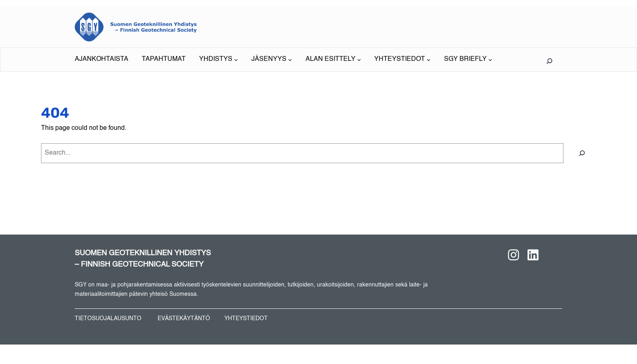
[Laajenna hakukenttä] (549, 61)
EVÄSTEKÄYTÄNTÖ (184, 319)
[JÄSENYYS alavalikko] (272, 60)
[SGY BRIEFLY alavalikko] (468, 60)
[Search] (582, 153)
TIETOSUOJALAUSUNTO (108, 319)
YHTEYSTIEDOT (246, 319)
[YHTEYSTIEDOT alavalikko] (402, 60)
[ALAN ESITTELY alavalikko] (333, 60)
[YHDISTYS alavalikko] (219, 60)
